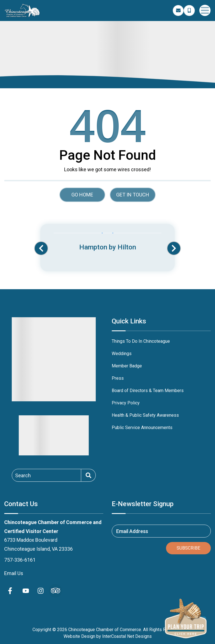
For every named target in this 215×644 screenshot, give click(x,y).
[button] (41, 248)
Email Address (132, 531)
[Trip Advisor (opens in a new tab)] (55, 591)
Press (118, 378)
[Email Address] (178, 11)
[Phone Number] (189, 11)
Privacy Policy (126, 403)
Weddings (122, 354)
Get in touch (133, 195)
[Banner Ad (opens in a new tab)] (107, 243)
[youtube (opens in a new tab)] (26, 591)
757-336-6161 (20, 560)
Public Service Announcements (142, 428)
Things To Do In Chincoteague (141, 341)
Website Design (79, 636)
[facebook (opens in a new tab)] (11, 591)
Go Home (82, 195)
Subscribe (188, 548)
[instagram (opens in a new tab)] (41, 591)
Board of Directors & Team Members (148, 391)
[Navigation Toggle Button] (205, 10)
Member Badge (127, 366)
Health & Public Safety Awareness (145, 415)
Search (23, 475)
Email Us (14, 573)
